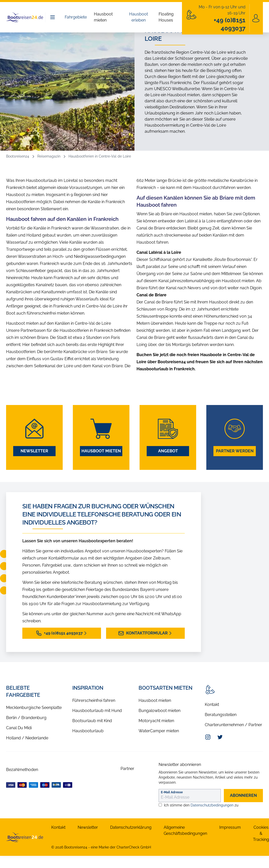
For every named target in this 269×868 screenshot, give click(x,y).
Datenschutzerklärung (131, 827)
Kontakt (212, 705)
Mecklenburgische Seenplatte (34, 708)
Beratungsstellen (221, 715)
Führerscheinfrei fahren (94, 700)
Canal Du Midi (19, 728)
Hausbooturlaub (88, 731)
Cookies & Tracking (261, 833)
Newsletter (34, 451)
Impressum (230, 827)
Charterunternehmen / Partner (233, 725)
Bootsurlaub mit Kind (92, 721)
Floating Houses (166, 17)
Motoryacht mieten (156, 721)
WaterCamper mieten (159, 731)
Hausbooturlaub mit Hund (97, 711)
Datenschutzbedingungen (212, 805)
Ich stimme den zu (201, 805)
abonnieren (243, 795)
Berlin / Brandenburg (26, 718)
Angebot (168, 451)
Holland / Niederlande (27, 738)
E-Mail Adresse (172, 792)
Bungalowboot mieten (159, 711)
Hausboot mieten (103, 17)
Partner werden (235, 451)
